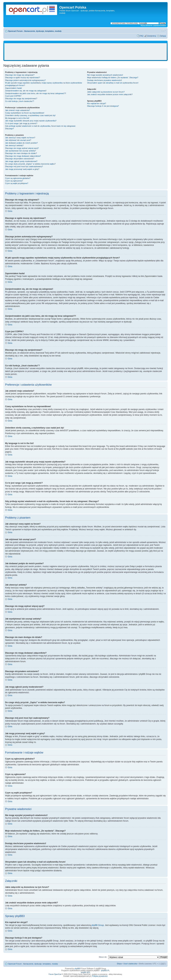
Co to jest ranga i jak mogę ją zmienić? (21, 123)
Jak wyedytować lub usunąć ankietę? (21, 151)
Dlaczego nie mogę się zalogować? (20, 75)
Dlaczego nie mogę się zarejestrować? (21, 98)
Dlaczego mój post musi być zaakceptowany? (24, 166)
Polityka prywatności (100, 976)
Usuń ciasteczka (130, 964)
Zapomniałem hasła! (14, 88)
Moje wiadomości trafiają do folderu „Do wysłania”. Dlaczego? (113, 77)
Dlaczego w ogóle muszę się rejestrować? (23, 77)
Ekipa (119, 964)
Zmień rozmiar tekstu (163, 30)
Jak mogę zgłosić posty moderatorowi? (21, 161)
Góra (10, 211)
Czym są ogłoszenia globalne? (18, 178)
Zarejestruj (152, 36)
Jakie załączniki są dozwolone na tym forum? (106, 92)
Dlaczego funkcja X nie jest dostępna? (103, 106)
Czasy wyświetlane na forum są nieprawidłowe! (25, 113)
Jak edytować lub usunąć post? (18, 140)
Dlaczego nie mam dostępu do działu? (21, 153)
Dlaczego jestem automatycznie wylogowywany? (25, 80)
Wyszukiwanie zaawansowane (153, 25)
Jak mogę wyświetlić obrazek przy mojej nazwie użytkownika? (31, 121)
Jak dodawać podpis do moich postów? (21, 143)
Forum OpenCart (55, 974)
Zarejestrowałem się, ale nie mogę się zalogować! (26, 91)
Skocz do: (103, 957)
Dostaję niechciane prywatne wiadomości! (104, 80)
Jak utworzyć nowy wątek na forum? (20, 138)
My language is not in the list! (17, 118)
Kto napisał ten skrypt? (96, 103)
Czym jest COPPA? (13, 96)
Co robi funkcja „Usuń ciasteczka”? (20, 101)
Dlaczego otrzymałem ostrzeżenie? (20, 159)
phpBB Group (98, 925)
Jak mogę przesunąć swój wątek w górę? (22, 169)
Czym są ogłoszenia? (14, 181)
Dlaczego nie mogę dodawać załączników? (23, 156)
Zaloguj (163, 36)
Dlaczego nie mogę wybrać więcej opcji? (22, 148)
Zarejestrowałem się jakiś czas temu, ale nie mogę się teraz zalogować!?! (36, 93)
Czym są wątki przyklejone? (17, 183)
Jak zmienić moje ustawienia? (18, 110)
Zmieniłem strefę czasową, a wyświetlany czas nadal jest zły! (30, 115)
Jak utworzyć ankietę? (14, 145)
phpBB (77, 969)
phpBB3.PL (105, 971)
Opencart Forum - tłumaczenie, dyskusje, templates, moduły (35, 31)
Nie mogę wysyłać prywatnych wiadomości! (105, 75)
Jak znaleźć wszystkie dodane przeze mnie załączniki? (110, 94)
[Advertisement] (85, 52)
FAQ (142, 36)
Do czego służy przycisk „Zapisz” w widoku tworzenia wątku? (30, 164)
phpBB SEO (85, 972)
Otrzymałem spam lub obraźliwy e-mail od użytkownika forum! (113, 83)
